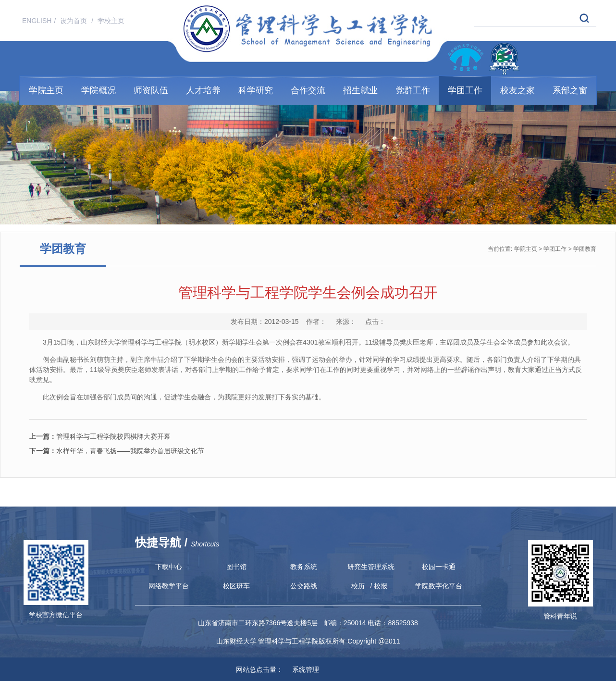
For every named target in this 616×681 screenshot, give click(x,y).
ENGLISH (37, 21)
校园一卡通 (439, 567)
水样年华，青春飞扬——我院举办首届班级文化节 (117, 451)
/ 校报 (379, 586)
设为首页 (74, 21)
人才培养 (203, 90)
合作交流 (308, 90)
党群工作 (413, 90)
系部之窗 (570, 90)
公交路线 (304, 586)
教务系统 (304, 567)
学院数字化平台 (439, 586)
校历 (358, 586)
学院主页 (46, 90)
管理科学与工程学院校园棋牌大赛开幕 (100, 436)
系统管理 (302, 669)
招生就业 (360, 90)
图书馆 (236, 567)
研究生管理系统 (371, 567)
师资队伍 (151, 90)
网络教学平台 (169, 586)
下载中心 (169, 567)
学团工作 (465, 90)
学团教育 (585, 249)
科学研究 (256, 90)
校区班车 (236, 586)
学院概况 (99, 90)
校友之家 (517, 90)
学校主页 (111, 21)
